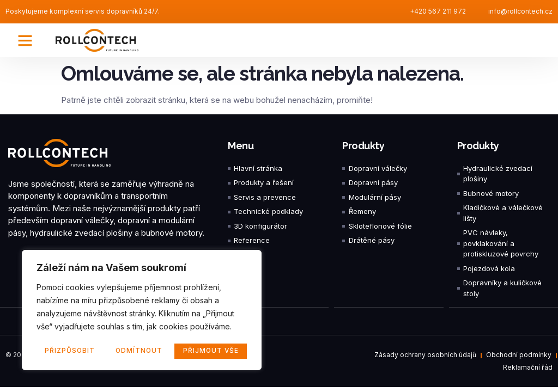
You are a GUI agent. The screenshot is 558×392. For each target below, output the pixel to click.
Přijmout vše (211, 351)
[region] (142, 311)
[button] (25, 40)
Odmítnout (138, 351)
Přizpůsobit (69, 351)
